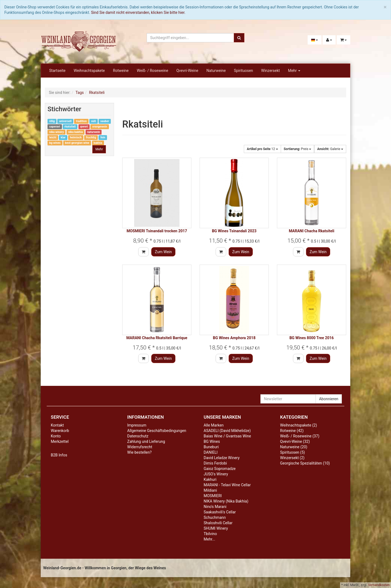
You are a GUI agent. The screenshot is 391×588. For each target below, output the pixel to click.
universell (65, 121)
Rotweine (121, 71)
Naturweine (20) (294, 447)
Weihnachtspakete (89, 71)
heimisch (76, 137)
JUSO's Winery (216, 474)
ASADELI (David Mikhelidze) (227, 431)
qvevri (84, 127)
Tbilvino (210, 534)
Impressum (137, 425)
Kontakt (57, 425)
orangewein (100, 127)
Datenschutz (138, 436)
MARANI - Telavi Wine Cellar (227, 485)
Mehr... (209, 539)
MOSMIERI (213, 496)
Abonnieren (329, 399)
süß (93, 121)
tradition (81, 121)
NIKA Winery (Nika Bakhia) (226, 501)
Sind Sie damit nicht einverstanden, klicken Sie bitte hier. (138, 12)
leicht (53, 137)
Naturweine (216, 71)
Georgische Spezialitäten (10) (305, 463)
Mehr (294, 71)
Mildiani (210, 490)
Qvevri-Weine (187, 71)
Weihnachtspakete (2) (299, 425)
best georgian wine (77, 143)
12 (262, 149)
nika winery (56, 132)
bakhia (98, 143)
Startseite (57, 71)
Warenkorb (60, 431)
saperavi (55, 127)
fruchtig (91, 137)
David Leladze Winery (222, 458)
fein (103, 137)
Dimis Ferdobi (215, 463)
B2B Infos (59, 455)
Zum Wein (163, 252)
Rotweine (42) (292, 431)
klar (63, 137)
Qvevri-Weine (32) (295, 441)
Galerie (330, 149)
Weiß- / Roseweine (153, 71)
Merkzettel (60, 441)
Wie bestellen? (140, 452)
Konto (56, 436)
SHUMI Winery (216, 528)
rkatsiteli (70, 127)
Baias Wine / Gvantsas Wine (227, 436)
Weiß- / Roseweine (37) (300, 436)
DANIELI (211, 452)
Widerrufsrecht (140, 447)
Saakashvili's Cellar (220, 512)
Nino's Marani (215, 507)
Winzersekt (271, 71)
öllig (52, 121)
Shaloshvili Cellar (218, 523)
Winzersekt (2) (292, 458)
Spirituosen (243, 71)
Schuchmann (215, 517)
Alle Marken (214, 425)
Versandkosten (379, 585)
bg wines (55, 143)
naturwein (94, 132)
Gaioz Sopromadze (220, 469)
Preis (298, 149)
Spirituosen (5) (293, 452)
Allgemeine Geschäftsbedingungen (157, 431)
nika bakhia (75, 132)
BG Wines (212, 441)
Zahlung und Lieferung (146, 441)
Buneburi (211, 447)
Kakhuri (210, 479)
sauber (105, 121)
